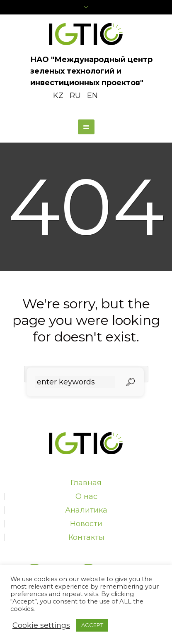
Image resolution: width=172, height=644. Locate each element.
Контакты (86, 537)
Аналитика (86, 510)
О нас (86, 496)
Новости (86, 524)
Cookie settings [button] (41, 625)
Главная (86, 483)
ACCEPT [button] (92, 625)
